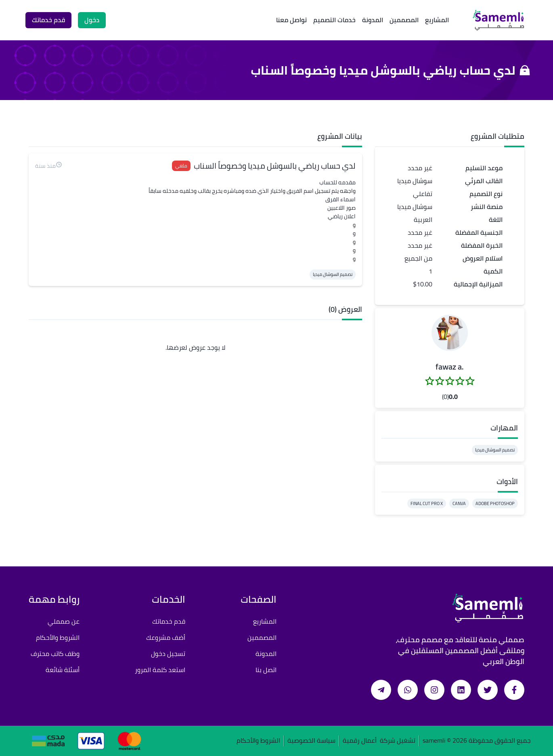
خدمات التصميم (334, 20)
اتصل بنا (266, 670)
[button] (450, 333)
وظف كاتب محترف (55, 654)
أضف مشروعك (166, 637)
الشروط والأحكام (58, 637)
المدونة (373, 20)
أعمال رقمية (360, 741)
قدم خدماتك (169, 621)
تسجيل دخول (168, 654)
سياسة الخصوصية (311, 741)
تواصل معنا (291, 20)
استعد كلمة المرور (160, 670)
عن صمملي (64, 621)
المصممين (404, 20)
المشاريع (437, 20)
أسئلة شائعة (63, 670)
